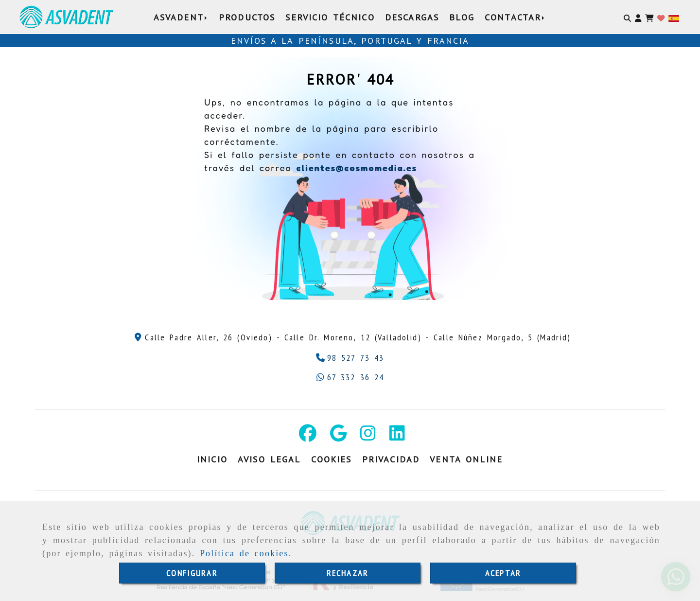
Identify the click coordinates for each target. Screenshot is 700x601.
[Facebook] (308, 436)
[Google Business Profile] (338, 436)
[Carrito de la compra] (649, 17)
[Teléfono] (350, 358)
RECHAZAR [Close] (348, 573)
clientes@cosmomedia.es (357, 168)
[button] (638, 17)
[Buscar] (627, 17)
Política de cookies (244, 553)
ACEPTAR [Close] (503, 573)
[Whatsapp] (350, 377)
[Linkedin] (397, 436)
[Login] (661, 17)
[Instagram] (368, 436)
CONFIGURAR (192, 573)
